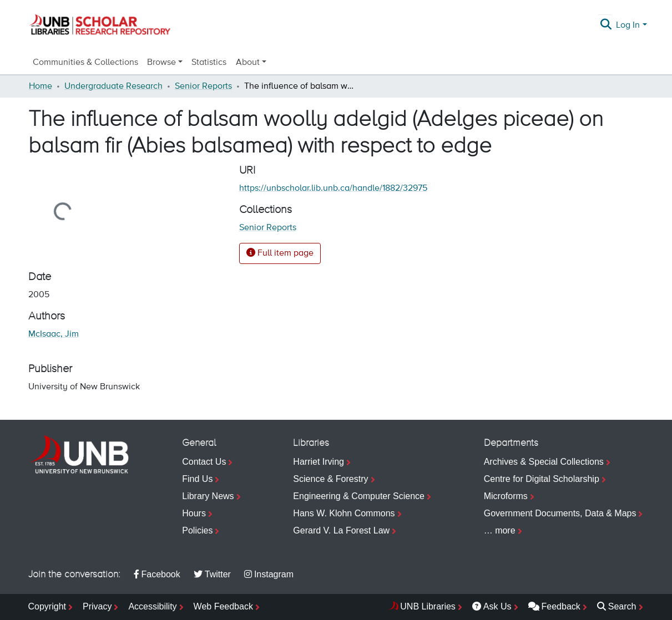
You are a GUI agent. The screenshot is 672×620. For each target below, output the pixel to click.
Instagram (269, 574)
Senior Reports (203, 87)
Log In (628, 26)
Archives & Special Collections (544, 462)
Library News (208, 496)
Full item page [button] (280, 253)
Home (41, 87)
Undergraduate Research (113, 87)
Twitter (212, 574)
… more (500, 530)
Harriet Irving (319, 462)
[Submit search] (606, 26)
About (248, 63)
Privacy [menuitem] (97, 606)
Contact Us (204, 462)
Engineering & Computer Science (359, 496)
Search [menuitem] (617, 606)
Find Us (197, 479)
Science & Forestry (330, 479)
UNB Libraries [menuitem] (428, 606)
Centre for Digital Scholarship (542, 479)
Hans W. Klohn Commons (344, 513)
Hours (194, 513)
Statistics (209, 63)
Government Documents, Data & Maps (560, 513)
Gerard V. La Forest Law (341, 530)
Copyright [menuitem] (47, 606)
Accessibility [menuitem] (152, 606)
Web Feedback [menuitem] (223, 606)
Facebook (157, 574)
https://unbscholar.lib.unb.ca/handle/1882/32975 (333, 189)
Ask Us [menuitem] (492, 606)
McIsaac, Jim (54, 334)
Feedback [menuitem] (554, 606)
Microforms (506, 496)
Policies (197, 530)
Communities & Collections (85, 63)
